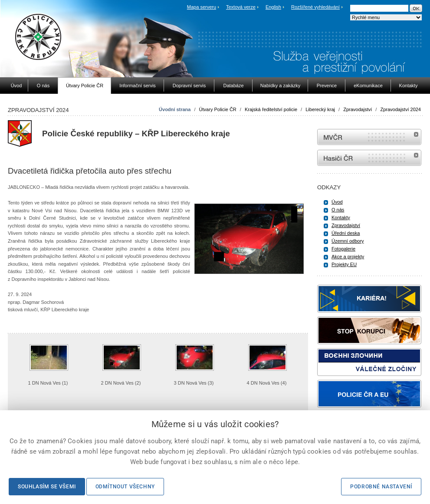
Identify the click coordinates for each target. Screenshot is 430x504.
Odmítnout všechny (125, 487)
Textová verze (241, 7)
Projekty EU (344, 264)
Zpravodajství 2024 (400, 109)
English (273, 7)
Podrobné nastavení (381, 487)
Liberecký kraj (320, 109)
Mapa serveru (202, 7)
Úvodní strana (175, 109)
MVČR (369, 137)
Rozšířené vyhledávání (315, 7)
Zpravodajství (358, 109)
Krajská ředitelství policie (271, 109)
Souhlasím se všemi (47, 487)
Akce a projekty (348, 257)
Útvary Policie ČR (218, 109)
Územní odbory (348, 241)
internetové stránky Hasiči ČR (369, 158)
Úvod (337, 202)
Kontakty (341, 217)
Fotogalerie (343, 249)
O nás (338, 210)
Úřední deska (346, 233)
